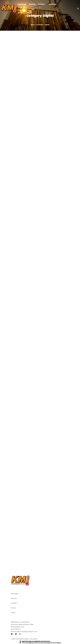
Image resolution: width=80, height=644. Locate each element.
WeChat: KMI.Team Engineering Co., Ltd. (24, 632)
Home (33, 25)
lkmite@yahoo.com (17, 627)
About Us (14, 598)
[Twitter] (16, 634)
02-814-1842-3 (16, 629)
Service (13, 608)
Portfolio (14, 603)
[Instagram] (20, 634)
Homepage (15, 594)
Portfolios (40, 25)
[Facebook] (12, 634)
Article (13, 613)
